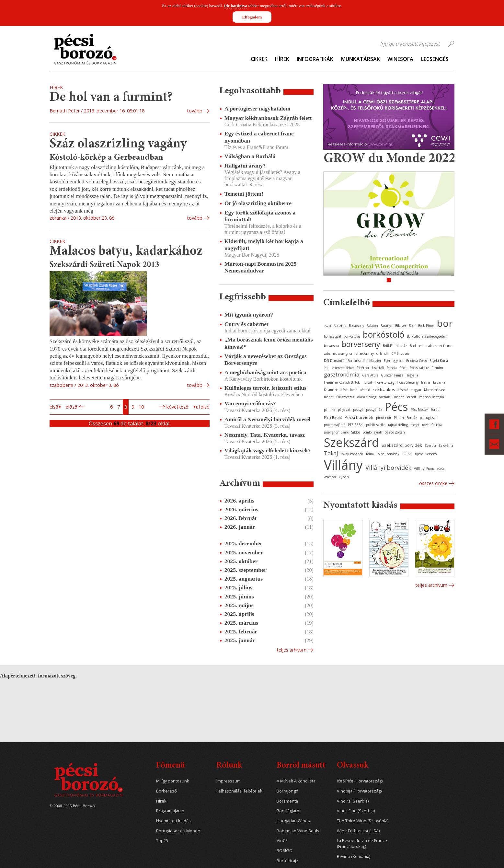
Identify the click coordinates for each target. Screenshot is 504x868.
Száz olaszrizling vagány (118, 144)
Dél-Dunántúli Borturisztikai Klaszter (353, 361)
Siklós (355, 432)
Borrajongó (287, 791)
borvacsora (332, 346)
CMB (395, 353)
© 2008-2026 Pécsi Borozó (72, 806)
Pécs (396, 407)
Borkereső (166, 791)
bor (445, 323)
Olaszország (345, 397)
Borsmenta (287, 801)
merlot (329, 397)
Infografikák (315, 59)
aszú (327, 326)
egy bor (398, 361)
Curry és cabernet (246, 324)
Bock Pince (426, 326)
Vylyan (344, 477)
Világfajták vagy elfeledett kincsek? (268, 450)
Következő (178, 407)
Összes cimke (433, 483)
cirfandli (383, 353)
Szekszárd (351, 442)
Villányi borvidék (388, 468)
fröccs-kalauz (419, 368)
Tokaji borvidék (352, 454)
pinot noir (384, 418)
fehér (350, 368)
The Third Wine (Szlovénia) (363, 821)
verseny (431, 454)
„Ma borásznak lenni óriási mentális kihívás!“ (269, 343)
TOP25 (407, 454)
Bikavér (401, 326)
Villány (343, 465)
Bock (412, 326)
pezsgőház (374, 410)
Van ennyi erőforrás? (250, 403)
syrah (378, 432)
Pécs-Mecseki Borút (425, 410)
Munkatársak (361, 59)
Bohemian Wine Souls (298, 831)
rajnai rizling (398, 425)
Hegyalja (412, 375)
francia (392, 368)
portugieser (428, 418)
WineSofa (400, 59)
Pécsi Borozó (333, 418)
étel (327, 368)
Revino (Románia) (354, 856)
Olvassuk (353, 766)
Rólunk (229, 766)
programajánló (335, 425)
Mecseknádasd (435, 390)
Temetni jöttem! (244, 194)
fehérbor (363, 368)
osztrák (384, 397)
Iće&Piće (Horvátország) (360, 781)
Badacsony (356, 326)
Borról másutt (301, 766)
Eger (387, 361)
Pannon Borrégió (431, 397)
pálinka (330, 410)
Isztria (426, 382)
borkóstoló (384, 334)
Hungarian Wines (293, 821)
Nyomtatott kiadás (173, 821)
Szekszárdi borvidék (402, 445)
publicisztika (376, 425)
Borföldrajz (287, 861)
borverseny (361, 344)
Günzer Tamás (392, 375)
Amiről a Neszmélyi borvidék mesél (268, 419)
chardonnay (365, 353)
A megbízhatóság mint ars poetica (265, 372)
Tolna (370, 454)
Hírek (282, 59)
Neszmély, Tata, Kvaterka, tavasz (265, 435)
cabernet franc (439, 346)
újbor (419, 454)
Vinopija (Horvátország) (359, 791)
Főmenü (171, 766)
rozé (425, 425)
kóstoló (403, 390)
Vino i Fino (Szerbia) (356, 811)
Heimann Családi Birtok (342, 382)
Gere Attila (370, 375)
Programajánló (170, 811)
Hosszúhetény (408, 382)
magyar (416, 390)
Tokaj (331, 453)
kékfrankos (384, 389)
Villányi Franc (424, 469)
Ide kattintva (235, 6)
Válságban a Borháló (250, 156)
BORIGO (285, 851)
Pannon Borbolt (404, 397)
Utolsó (203, 407)
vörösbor (330, 477)
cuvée (405, 353)
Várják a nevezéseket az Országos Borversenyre (266, 359)
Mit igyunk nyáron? (249, 315)
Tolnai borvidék (388, 454)
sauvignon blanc (336, 432)
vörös (441, 469)
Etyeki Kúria (439, 361)
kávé (344, 390)
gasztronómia (342, 374)
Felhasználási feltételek (239, 791)
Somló (367, 432)
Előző (72, 407)
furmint (437, 368)
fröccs (403, 368)
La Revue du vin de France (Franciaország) (362, 844)
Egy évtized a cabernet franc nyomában (259, 137)
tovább (195, 111)
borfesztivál (332, 336)
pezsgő (358, 410)
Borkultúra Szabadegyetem (427, 336)
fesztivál (378, 368)
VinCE (282, 841)
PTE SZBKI (356, 425)
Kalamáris (331, 390)
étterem (338, 368)
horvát (367, 382)
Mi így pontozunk (173, 781)
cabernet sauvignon (339, 353)
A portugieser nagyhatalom (258, 109)
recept (415, 425)
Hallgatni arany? (245, 166)
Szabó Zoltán (395, 432)
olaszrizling (367, 397)
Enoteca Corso (417, 361)
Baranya (387, 326)
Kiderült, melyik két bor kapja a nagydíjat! (264, 244)
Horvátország (384, 382)
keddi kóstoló (360, 390)
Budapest (417, 346)
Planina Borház (406, 418)
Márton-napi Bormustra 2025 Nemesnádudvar (261, 267)
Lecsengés (435, 59)
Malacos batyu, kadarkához (126, 252)
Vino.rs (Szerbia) (353, 801)
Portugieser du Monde (178, 831)
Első (54, 407)
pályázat (344, 410)
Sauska (436, 425)
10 (141, 407)
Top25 (162, 841)
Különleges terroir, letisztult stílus (265, 388)
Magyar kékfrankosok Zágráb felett (268, 118)
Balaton (372, 326)
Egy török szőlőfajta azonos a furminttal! (260, 216)
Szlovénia (446, 446)
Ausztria (340, 326)
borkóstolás (352, 336)
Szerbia (430, 446)
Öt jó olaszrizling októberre (258, 203)
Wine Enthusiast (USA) (358, 831)
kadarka (439, 382)
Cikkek (259, 59)
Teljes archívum (431, 585)
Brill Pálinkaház (395, 346)
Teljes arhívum (292, 650)
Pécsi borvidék (359, 417)
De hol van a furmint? (111, 98)
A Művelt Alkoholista (296, 781)
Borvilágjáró (288, 811)
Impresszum (229, 781)
